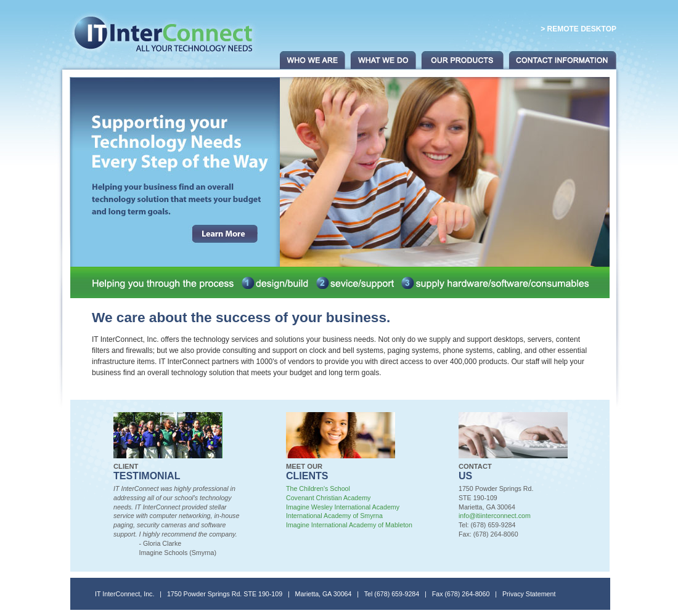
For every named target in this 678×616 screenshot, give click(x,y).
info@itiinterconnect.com (495, 516)
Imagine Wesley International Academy (343, 507)
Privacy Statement (529, 594)
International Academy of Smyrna (334, 516)
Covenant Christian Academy (328, 498)
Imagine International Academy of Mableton (349, 525)
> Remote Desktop (578, 29)
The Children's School (318, 488)
